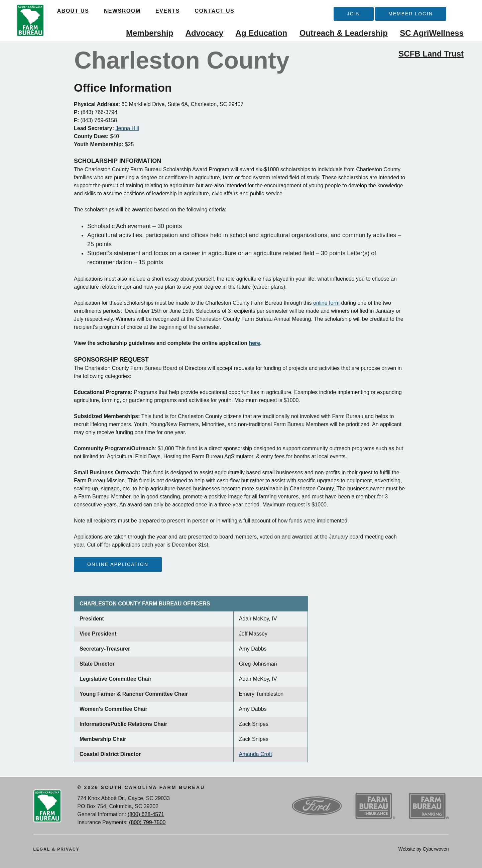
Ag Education (262, 33)
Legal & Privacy (56, 849)
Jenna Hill (127, 128)
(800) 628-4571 (146, 814)
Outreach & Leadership (344, 33)
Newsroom (123, 11)
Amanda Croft (256, 754)
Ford (317, 806)
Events (168, 11)
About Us (74, 11)
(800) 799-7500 (147, 822)
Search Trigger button (457, 12)
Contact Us (215, 11)
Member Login (411, 14)
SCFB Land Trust (431, 54)
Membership (150, 33)
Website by (424, 849)
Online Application (118, 564)
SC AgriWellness (432, 33)
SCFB (30, 20)
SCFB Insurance (375, 806)
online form (326, 303)
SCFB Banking (429, 806)
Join (354, 14)
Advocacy (204, 33)
